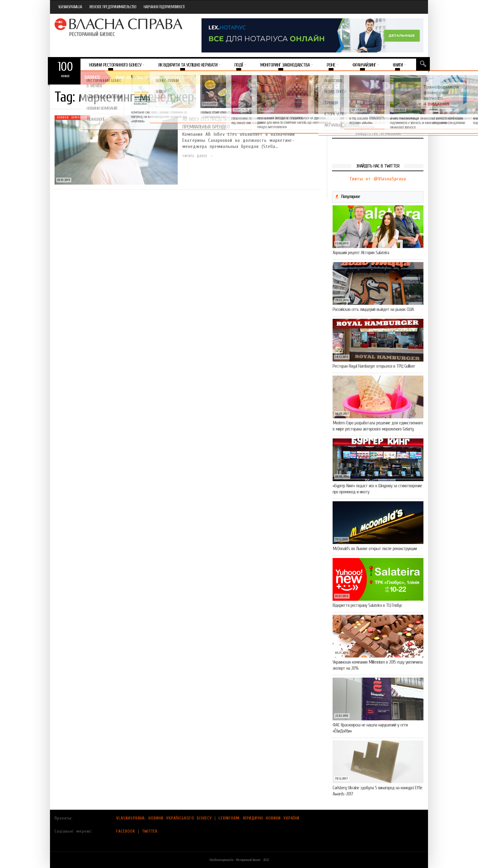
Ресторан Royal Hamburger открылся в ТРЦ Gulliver (374, 366)
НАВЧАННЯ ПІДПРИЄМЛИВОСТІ (164, 7)
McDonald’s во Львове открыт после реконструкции (375, 549)
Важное (92, 77)
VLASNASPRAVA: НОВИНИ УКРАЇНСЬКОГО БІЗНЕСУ (164, 818)
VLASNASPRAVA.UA (70, 7)
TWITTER (150, 831)
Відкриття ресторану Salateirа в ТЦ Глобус (367, 605)
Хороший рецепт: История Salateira (361, 253)
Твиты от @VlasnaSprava (378, 179)
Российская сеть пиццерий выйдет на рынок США (373, 309)
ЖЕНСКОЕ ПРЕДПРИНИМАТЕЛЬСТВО (113, 7)
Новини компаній (72, 117)
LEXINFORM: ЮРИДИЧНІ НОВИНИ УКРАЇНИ (259, 818)
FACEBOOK (126, 831)
